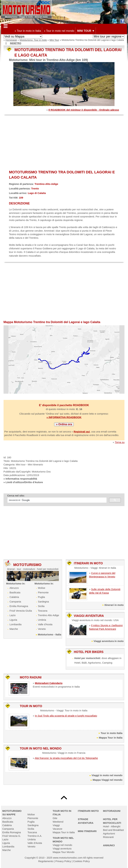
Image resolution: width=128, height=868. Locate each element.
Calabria (14, 597)
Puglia (41, 597)
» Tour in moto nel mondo (59, 31)
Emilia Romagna (19, 606)
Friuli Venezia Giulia (21, 611)
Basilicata (15, 592)
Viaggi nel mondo (62, 845)
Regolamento (46, 861)
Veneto (42, 629)
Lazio (12, 615)
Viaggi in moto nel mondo (107, 775)
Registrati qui (82, 432)
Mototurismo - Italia (50, 634)
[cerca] (57, 500)
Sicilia (41, 606)
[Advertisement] (64, 143)
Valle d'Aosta (45, 624)
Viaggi (56, 825)
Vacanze (57, 829)
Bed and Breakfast (113, 830)
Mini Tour (54, 40)
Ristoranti (108, 837)
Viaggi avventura (62, 849)
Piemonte (43, 592)
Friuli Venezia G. (12, 836)
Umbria (42, 620)
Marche (14, 629)
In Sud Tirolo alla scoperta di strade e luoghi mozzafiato (66, 716)
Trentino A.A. (35, 836)
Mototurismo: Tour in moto (33, 40)
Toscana (43, 611)
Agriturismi (109, 833)
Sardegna (43, 602)
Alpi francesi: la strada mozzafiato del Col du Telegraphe (66, 758)
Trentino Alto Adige (48, 615)
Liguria (13, 620)
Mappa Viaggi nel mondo (108, 780)
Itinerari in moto (114, 605)
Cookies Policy (81, 861)
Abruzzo (14, 588)
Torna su (120, 442)
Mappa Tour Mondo (63, 852)
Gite (55, 818)
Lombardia (15, 624)
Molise (42, 588)
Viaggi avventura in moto (109, 641)
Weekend (58, 822)
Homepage (11, 40)
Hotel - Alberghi (112, 826)
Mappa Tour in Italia (111, 738)
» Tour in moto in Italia (28, 31)
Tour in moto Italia (112, 733)
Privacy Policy (63, 861)
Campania (15, 602)
